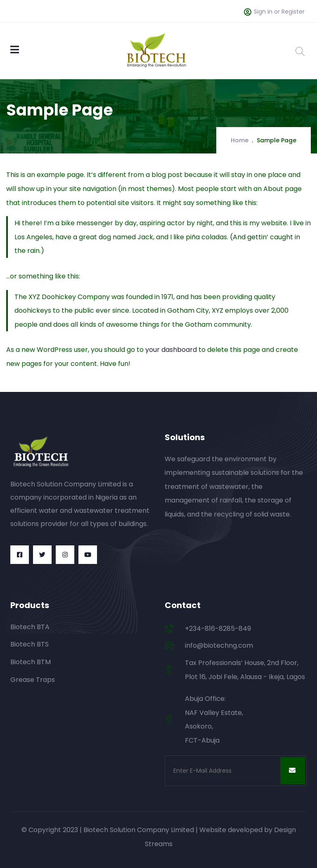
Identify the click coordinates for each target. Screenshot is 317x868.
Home (240, 140)
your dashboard (171, 350)
